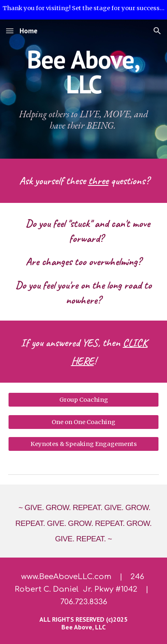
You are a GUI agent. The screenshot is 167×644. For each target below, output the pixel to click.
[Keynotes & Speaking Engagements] (83, 444)
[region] (83, 10)
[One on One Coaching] (83, 422)
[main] (83, 72)
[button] (10, 31)
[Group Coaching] (83, 400)
